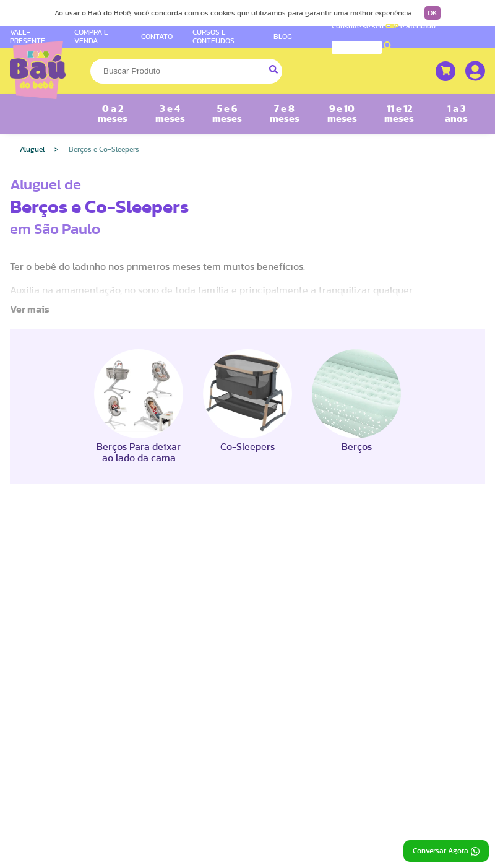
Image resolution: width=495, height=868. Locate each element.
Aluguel (32, 149)
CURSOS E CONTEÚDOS (213, 36)
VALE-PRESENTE (28, 36)
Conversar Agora (446, 851)
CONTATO (157, 37)
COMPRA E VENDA (91, 36)
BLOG (283, 37)
